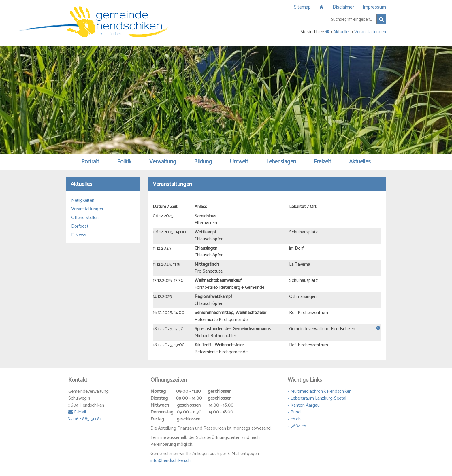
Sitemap (302, 7)
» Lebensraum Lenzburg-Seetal (317, 398)
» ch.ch (294, 419)
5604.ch (298, 426)
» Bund (294, 412)
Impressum (374, 7)
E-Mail (77, 412)
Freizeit (323, 162)
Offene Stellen (85, 218)
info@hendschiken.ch (171, 461)
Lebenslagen (281, 162)
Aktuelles (342, 32)
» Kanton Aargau (304, 405)
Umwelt (239, 162)
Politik (124, 162)
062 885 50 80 (85, 419)
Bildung (203, 162)
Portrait (90, 162)
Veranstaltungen (370, 32)
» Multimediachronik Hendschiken (320, 391)
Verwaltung (163, 162)
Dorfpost (80, 226)
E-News (79, 235)
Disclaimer (343, 7)
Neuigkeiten (83, 201)
